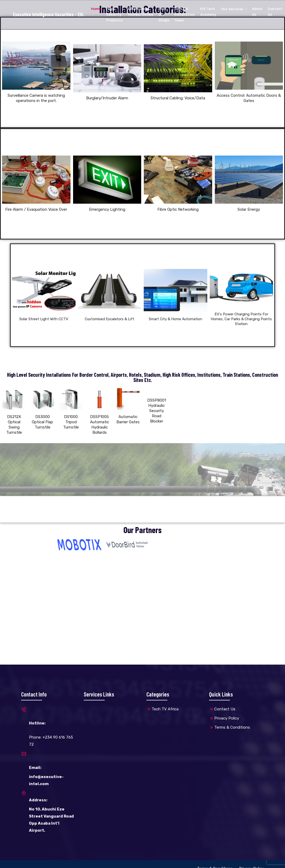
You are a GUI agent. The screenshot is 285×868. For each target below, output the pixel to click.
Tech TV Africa (165, 709)
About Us (257, 12)
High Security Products (114, 15)
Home (96, 9)
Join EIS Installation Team (185, 15)
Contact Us (275, 12)
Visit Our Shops (164, 15)
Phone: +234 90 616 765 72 (49, 727)
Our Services (232, 9)
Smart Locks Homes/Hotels (141, 12)
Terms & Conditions (232, 727)
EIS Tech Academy (208, 12)
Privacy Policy (227, 718)
